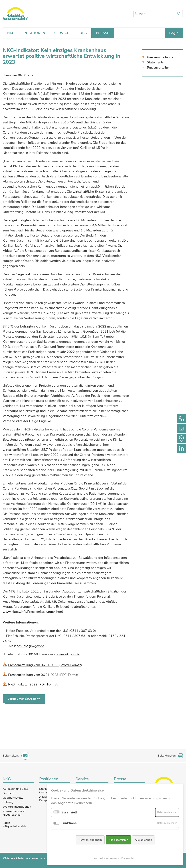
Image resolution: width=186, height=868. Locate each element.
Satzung (8, 802)
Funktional (70, 823)
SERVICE (62, 33)
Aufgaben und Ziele (16, 788)
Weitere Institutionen (17, 806)
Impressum (112, 859)
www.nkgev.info (68, 654)
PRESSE (103, 33)
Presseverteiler (158, 68)
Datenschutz (129, 859)
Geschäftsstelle (13, 797)
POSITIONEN (34, 33)
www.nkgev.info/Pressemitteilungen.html (33, 612)
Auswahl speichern (90, 840)
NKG (11, 33)
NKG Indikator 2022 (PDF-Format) (33, 684)
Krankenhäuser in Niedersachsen (14, 813)
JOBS (83, 33)
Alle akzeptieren (118, 840)
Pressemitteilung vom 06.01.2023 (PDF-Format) (44, 674)
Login (174, 33)
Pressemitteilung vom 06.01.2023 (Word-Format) (45, 665)
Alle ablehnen (143, 840)
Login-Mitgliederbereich (14, 825)
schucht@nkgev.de (30, 646)
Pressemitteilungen (161, 57)
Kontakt (98, 859)
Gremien (8, 793)
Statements (155, 62)
